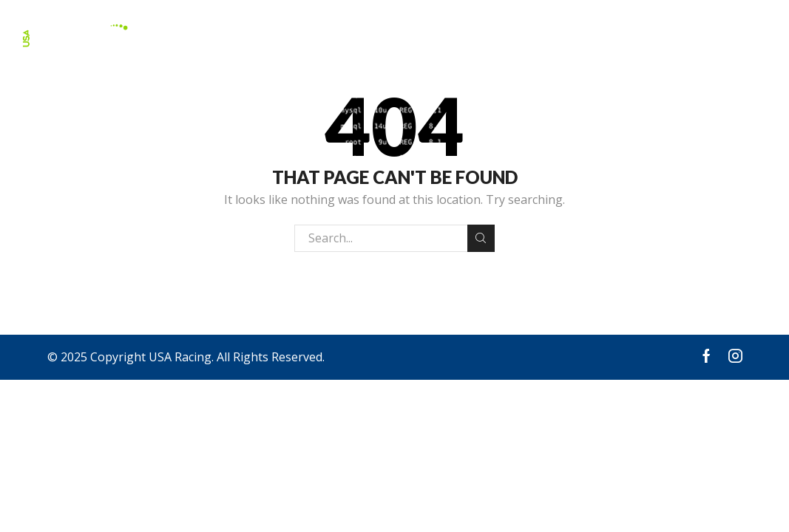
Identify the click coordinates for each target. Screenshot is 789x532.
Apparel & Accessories (317, 36)
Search (481, 238)
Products (433, 36)
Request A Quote (709, 36)
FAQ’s (629, 36)
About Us (510, 36)
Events (578, 36)
